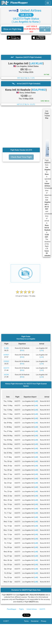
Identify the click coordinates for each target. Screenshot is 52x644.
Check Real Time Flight (21, 157)
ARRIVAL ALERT (45, 29)
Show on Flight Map (12, 29)
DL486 (6, 348)
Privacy (45, 621)
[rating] (25, 295)
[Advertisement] (23, 47)
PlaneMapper (12, 609)
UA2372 (6, 368)
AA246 (6, 375)
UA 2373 (26, 15)
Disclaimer (36, 621)
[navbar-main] (48, 3)
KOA (22, 350)
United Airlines (31, 11)
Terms (27, 621)
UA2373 (42, 609)
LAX (42, 350)
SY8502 (6, 361)
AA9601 (6, 355)
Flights (21, 609)
